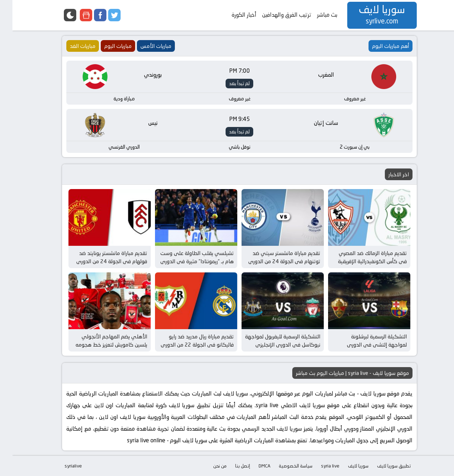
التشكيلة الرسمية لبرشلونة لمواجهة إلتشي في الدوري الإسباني (364, 344)
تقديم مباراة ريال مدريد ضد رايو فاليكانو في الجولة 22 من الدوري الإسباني (185, 344)
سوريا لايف (346, 466)
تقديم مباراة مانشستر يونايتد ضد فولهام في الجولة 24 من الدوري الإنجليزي (99, 261)
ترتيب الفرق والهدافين (274, 15)
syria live (318, 466)
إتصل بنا (230, 466)
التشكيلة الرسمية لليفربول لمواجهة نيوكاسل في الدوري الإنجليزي (270, 341)
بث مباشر (315, 15)
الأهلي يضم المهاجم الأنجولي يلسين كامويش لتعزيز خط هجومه (99, 341)
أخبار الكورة (232, 15)
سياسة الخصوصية (283, 466)
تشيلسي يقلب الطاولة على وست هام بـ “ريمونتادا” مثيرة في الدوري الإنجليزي (185, 261)
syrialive (61, 466)
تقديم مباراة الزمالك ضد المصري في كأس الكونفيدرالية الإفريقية (360, 257)
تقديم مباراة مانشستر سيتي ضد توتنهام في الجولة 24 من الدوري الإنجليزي (272, 261)
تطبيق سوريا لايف (381, 466)
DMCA (252, 466)
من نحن (207, 466)
